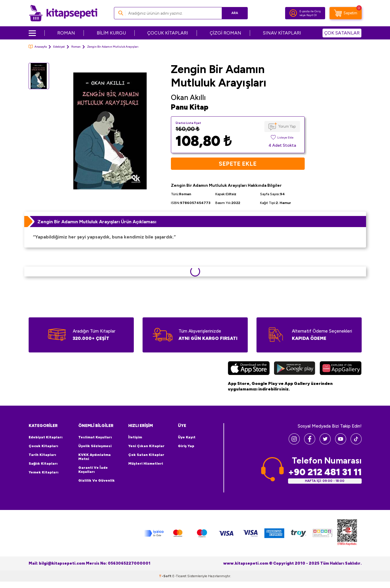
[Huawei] (340, 369)
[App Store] (249, 369)
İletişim (135, 437)
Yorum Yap (287, 126)
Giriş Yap (186, 446)
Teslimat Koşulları (95, 437)
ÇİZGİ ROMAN (226, 33)
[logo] (63, 13)
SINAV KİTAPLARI (282, 33)
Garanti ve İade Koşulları (93, 470)
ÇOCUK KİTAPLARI (168, 33)
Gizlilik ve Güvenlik (97, 480)
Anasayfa (38, 47)
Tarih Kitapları (42, 455)
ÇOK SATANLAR (342, 33)
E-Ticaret (179, 576)
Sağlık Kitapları (43, 464)
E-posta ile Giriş (310, 11)
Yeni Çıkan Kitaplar (146, 446)
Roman (76, 47)
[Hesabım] (293, 13)
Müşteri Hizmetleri (146, 464)
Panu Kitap (190, 107)
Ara (235, 13)
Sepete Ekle (238, 164)
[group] (110, 131)
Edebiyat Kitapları (46, 437)
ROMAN (66, 33)
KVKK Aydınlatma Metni (95, 457)
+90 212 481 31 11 (325, 472)
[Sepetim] (346, 13)
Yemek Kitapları (44, 472)
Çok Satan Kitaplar (146, 455)
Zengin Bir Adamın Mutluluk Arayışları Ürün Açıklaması (97, 222)
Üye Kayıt (187, 437)
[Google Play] (295, 369)
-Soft (166, 576)
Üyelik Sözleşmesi (95, 446)
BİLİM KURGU (111, 33)
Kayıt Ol (312, 15)
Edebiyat (59, 47)
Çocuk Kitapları (43, 446)
